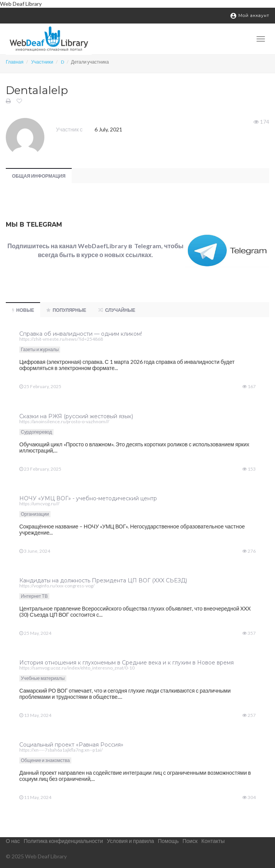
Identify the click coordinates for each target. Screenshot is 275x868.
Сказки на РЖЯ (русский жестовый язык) (76, 416)
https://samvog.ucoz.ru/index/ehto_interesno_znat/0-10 (77, 668)
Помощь (168, 841)
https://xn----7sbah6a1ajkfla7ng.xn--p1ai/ (61, 750)
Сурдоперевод (36, 432)
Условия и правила (130, 841)
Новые (23, 310)
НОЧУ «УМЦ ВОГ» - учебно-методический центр (88, 498)
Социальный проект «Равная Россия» (71, 745)
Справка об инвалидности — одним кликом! (81, 334)
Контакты (213, 841)
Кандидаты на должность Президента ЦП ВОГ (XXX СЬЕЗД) (103, 580)
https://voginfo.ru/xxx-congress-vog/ (57, 586)
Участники (42, 62)
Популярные (66, 310)
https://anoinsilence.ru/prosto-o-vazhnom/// (64, 421)
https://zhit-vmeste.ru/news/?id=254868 (61, 339)
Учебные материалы (43, 678)
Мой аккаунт (250, 16)
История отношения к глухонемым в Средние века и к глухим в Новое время (127, 663)
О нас (13, 841)
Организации (35, 514)
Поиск (190, 841)
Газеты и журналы (40, 349)
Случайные (117, 310)
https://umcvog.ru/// (39, 504)
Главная (15, 62)
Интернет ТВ (34, 596)
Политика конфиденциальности (63, 841)
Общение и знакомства (45, 760)
